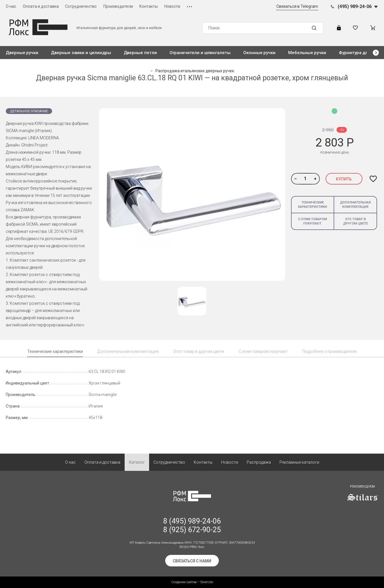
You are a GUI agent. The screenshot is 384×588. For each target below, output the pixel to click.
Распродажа (259, 462)
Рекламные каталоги (299, 462)
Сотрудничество (81, 6)
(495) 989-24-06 (355, 6)
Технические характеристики (312, 205)
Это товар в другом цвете (356, 221)
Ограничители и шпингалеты (200, 53)
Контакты (149, 6)
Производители (118, 6)
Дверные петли (140, 53)
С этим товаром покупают (313, 221)
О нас (11, 6)
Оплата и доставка (41, 6)
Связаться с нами (192, 561)
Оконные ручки (259, 53)
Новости (172, 6)
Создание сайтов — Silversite (192, 582)
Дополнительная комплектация (355, 205)
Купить (344, 179)
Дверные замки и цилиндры (81, 53)
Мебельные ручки (307, 53)
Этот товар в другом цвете (199, 351)
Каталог (137, 462)
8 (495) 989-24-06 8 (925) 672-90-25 (192, 525)
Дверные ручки (22, 53)
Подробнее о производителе (330, 351)
